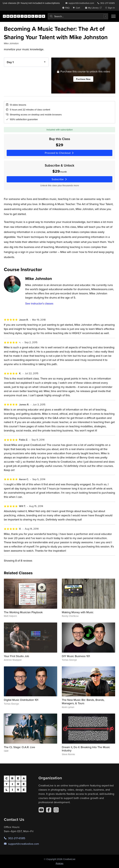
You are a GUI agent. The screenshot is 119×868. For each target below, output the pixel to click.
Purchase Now (83, 79)
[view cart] (77, 8)
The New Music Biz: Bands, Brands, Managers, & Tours (83, 702)
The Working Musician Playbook (23, 612)
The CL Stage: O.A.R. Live (19, 747)
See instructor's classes (39, 303)
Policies (60, 863)
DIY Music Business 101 (76, 656)
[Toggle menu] (113, 16)
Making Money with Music (78, 612)
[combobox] (78, 16)
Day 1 (10, 62)
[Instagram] (56, 810)
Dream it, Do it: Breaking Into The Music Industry (86, 749)
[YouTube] (41, 810)
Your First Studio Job (16, 656)
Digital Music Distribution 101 (21, 700)
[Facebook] (49, 810)
